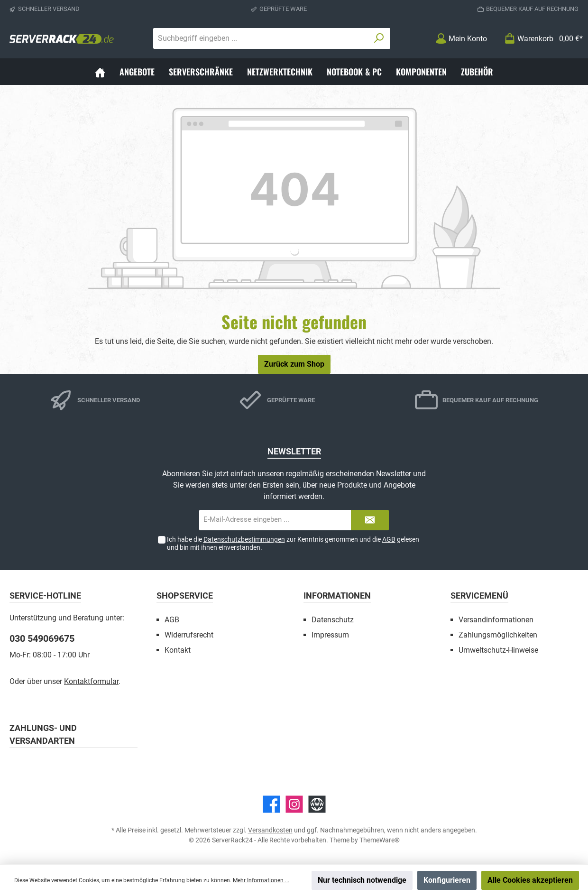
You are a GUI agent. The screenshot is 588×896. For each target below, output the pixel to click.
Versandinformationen (496, 620)
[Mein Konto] (461, 39)
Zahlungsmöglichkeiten (498, 635)
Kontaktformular (91, 681)
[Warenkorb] (541, 39)
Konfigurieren (447, 880)
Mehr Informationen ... (261, 880)
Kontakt (178, 650)
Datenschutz (333, 620)
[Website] (317, 804)
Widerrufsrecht (189, 635)
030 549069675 (42, 638)
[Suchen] (379, 38)
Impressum (330, 635)
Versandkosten (270, 830)
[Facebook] (271, 804)
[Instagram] (294, 804)
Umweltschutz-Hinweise (498, 650)
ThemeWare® (380, 840)
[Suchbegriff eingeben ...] (261, 38)
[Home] (100, 72)
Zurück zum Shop (294, 364)
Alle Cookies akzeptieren (530, 880)
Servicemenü (479, 596)
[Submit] (370, 520)
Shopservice (185, 596)
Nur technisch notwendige (362, 880)
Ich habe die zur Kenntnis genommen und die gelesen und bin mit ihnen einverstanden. (293, 543)
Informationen (337, 596)
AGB (389, 539)
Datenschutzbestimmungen (244, 539)
